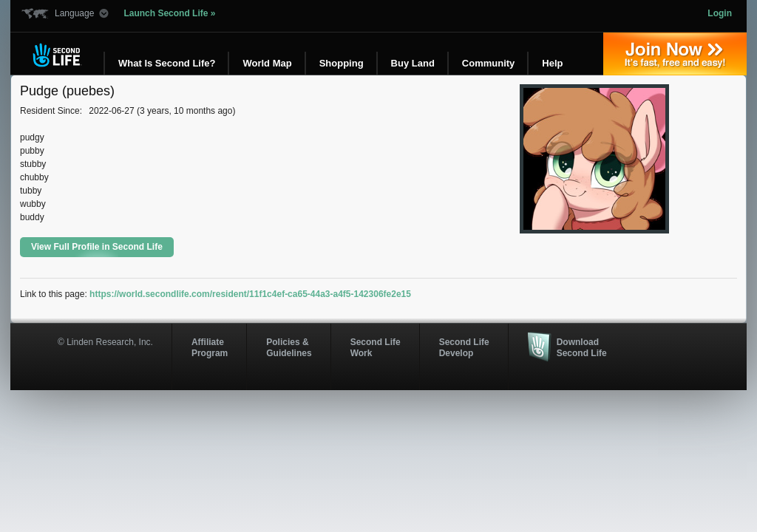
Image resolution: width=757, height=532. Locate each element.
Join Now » (675, 54)
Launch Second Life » (169, 13)
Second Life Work (376, 347)
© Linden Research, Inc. (105, 342)
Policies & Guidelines (289, 347)
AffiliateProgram (210, 347)
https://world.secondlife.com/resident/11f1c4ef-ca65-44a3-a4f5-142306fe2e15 (250, 294)
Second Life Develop (464, 347)
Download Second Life (582, 347)
